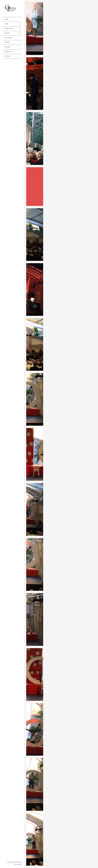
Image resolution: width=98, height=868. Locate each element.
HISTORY (7, 33)
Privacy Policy (18, 864)
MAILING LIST (9, 52)
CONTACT (7, 56)
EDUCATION (8, 38)
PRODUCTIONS (9, 29)
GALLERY (7, 47)
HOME (6, 19)
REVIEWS (7, 42)
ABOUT (7, 24)
